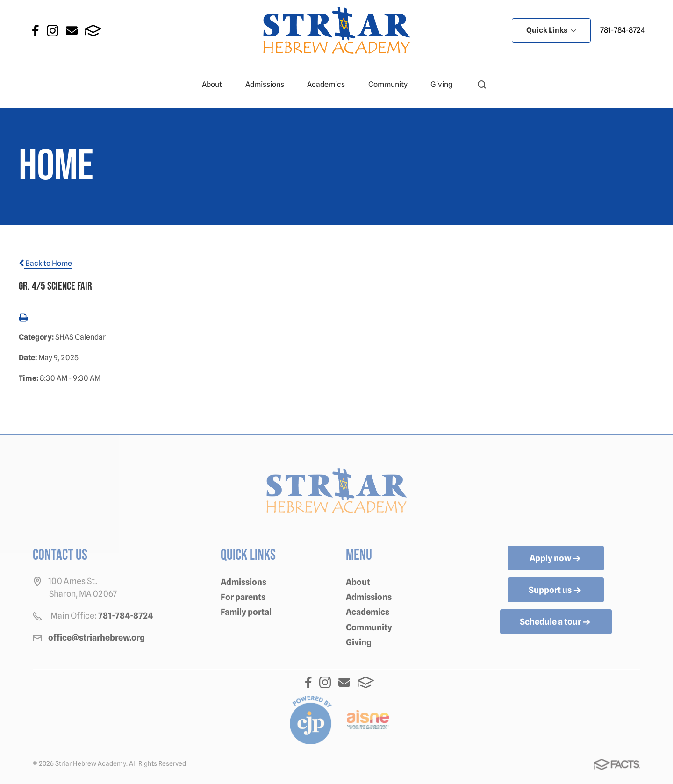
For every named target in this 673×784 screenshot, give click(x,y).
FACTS (93, 31)
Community (392, 85)
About (216, 85)
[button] (482, 85)
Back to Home (45, 263)
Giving (445, 85)
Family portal (246, 612)
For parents (243, 597)
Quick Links (551, 30)
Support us (556, 591)
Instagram (53, 31)
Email (72, 31)
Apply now (556, 559)
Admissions (269, 85)
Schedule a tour (556, 622)
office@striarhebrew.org (97, 638)
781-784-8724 (623, 30)
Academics (330, 85)
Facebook (36, 31)
